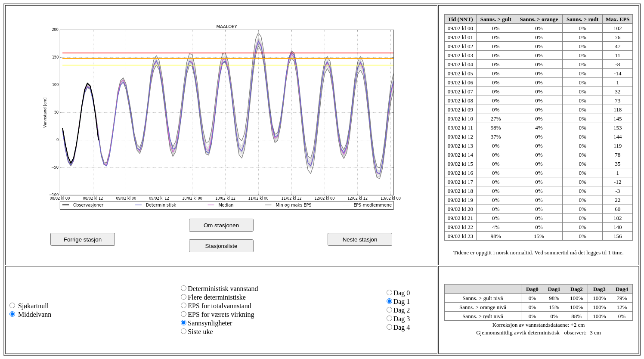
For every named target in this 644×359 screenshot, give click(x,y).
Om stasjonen (221, 225)
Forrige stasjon (83, 240)
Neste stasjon (360, 240)
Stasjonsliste (221, 246)
